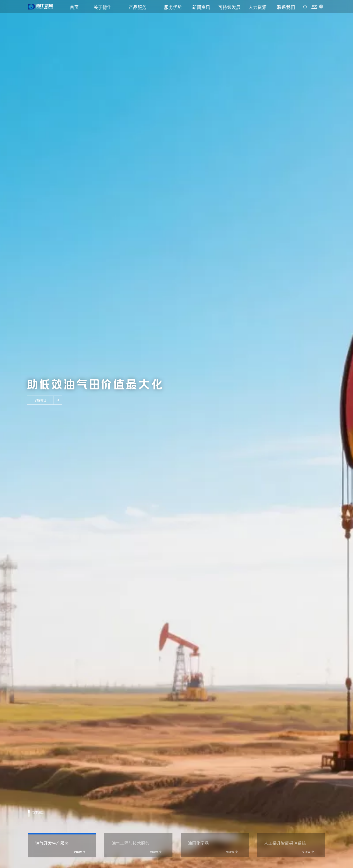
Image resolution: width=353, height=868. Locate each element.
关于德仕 (102, 7)
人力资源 (258, 7)
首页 (74, 7)
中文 (314, 6)
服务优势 (173, 7)
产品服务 (138, 7)
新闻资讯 (201, 7)
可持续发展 (229, 7)
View (80, 852)
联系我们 (286, 7)
